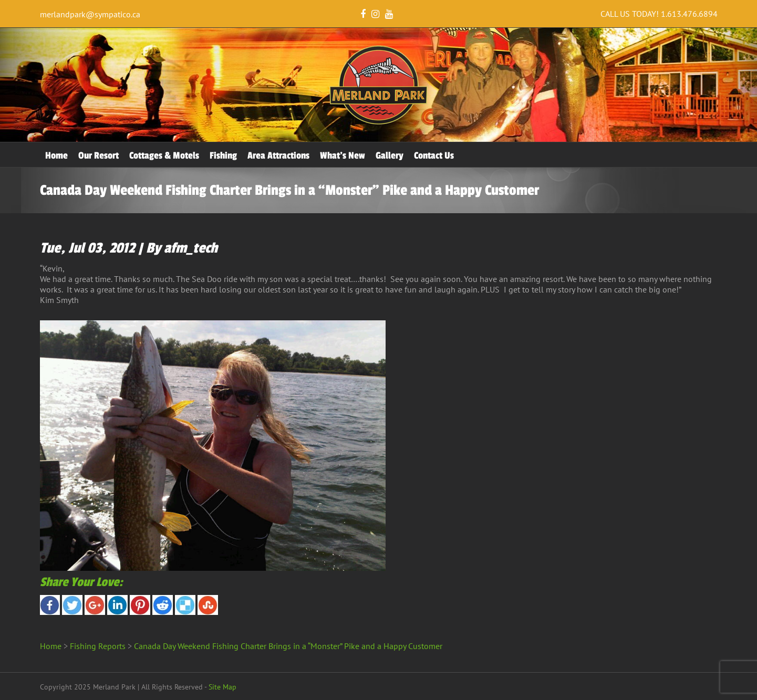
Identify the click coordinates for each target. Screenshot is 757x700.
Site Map (222, 687)
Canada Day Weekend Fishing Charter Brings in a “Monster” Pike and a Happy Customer (288, 646)
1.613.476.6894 (689, 14)
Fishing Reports (98, 646)
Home (56, 155)
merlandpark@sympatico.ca (90, 14)
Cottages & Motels (164, 155)
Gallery (390, 155)
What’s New (343, 155)
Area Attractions (278, 155)
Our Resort (98, 155)
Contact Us (434, 155)
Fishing (223, 155)
